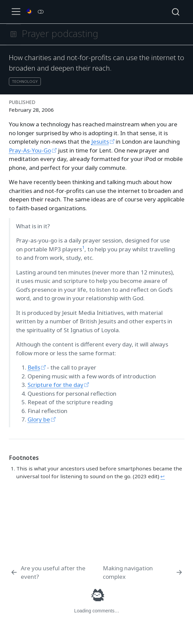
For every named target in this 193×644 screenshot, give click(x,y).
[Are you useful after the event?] (55, 573)
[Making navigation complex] (143, 573)
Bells (34, 367)
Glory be (39, 419)
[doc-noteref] (83, 249)
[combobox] (176, 12)
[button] (13, 34)
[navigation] (102, 34)
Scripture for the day (55, 385)
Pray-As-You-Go (30, 150)
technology (25, 81)
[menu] (16, 12)
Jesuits (100, 141)
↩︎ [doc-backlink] (163, 476)
